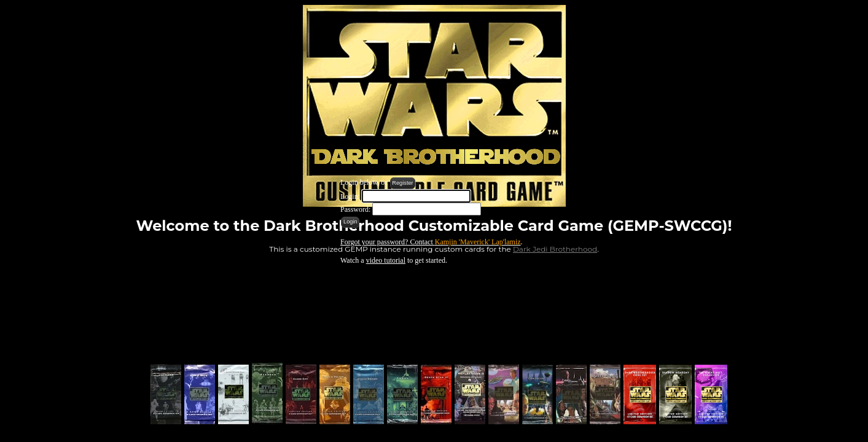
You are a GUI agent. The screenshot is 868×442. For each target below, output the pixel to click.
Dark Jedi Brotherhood (555, 249)
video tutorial (386, 260)
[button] (403, 183)
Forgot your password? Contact (431, 242)
